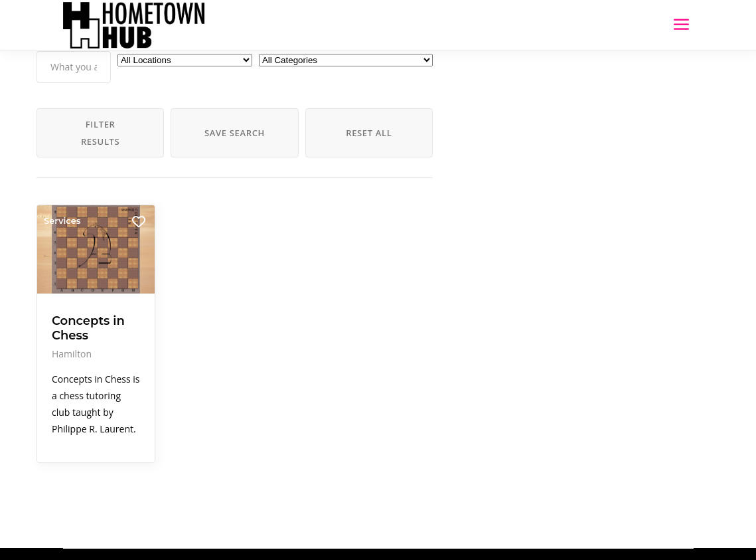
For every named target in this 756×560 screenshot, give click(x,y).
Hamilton (72, 353)
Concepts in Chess (88, 327)
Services (62, 221)
